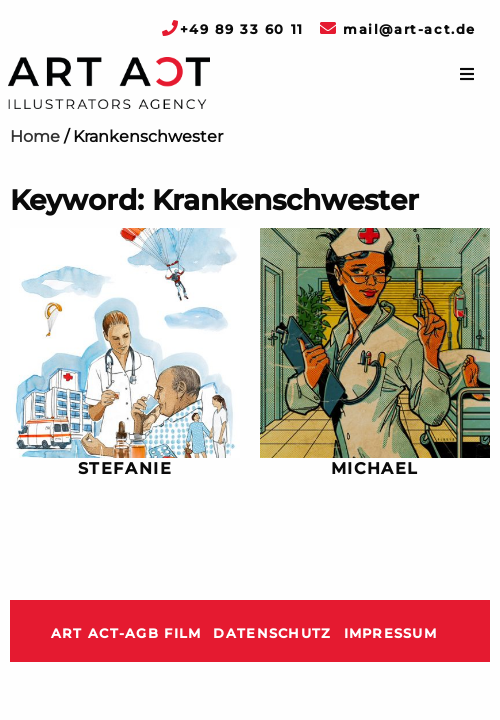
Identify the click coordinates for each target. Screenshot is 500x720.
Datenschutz (272, 633)
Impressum (391, 633)
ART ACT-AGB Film (126, 633)
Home (35, 136)
